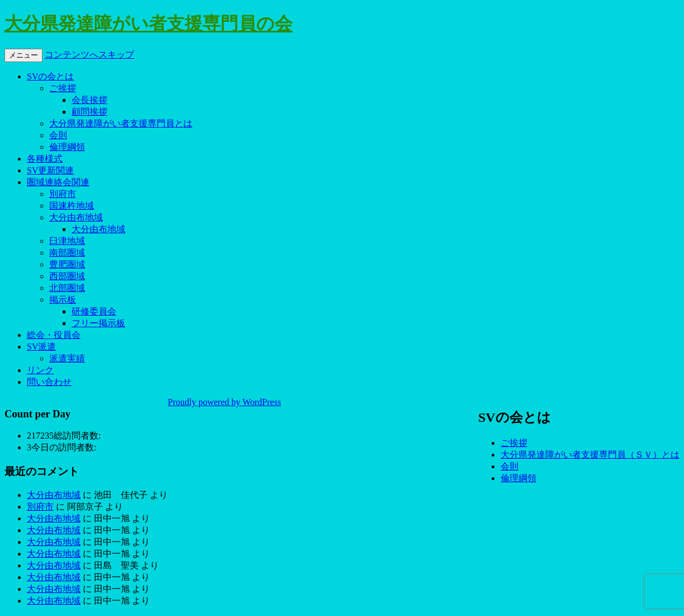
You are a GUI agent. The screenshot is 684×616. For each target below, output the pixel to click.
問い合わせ (49, 382)
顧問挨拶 (89, 112)
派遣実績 (67, 358)
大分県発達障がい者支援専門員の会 (148, 23)
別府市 (63, 194)
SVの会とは (50, 76)
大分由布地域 (76, 217)
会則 (58, 135)
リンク (40, 370)
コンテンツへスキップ (89, 55)
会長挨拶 (89, 100)
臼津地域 (67, 241)
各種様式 (45, 159)
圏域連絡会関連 (58, 182)
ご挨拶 (63, 88)
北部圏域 (67, 288)
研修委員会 (94, 311)
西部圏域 (67, 276)
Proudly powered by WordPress (224, 402)
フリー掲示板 (98, 323)
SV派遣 (41, 347)
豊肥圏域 (67, 264)
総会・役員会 (54, 335)
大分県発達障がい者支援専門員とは (121, 123)
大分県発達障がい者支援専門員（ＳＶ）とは (590, 455)
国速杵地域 (72, 206)
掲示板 (63, 300)
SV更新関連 (50, 170)
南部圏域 (67, 253)
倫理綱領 (67, 147)
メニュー (23, 55)
